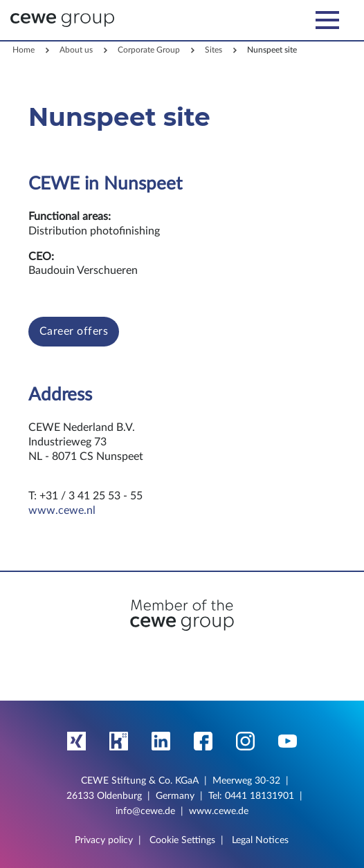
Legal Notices (260, 840)
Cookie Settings (182, 840)
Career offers (74, 331)
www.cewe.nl (62, 510)
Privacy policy (104, 840)
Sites (213, 50)
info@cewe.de (145, 811)
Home (24, 50)
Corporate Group (149, 50)
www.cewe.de (219, 811)
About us (76, 50)
